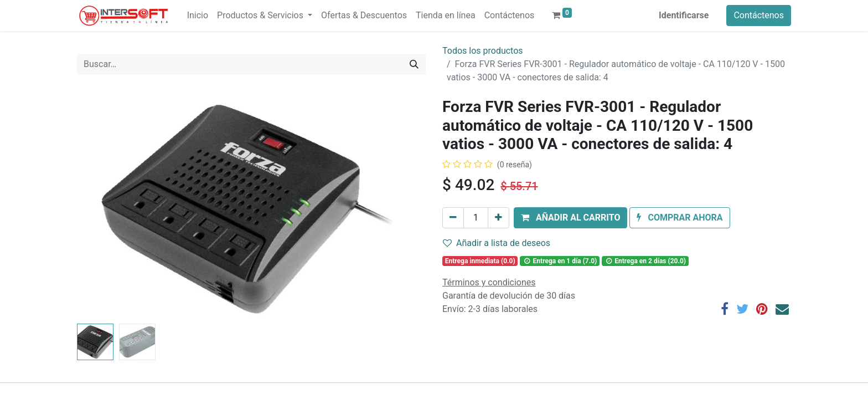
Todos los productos (483, 51)
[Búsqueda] (414, 64)
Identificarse (684, 15)
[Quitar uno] (453, 218)
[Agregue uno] (498, 218)
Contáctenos (759, 15)
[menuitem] (198, 16)
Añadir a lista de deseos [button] (497, 243)
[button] (570, 218)
